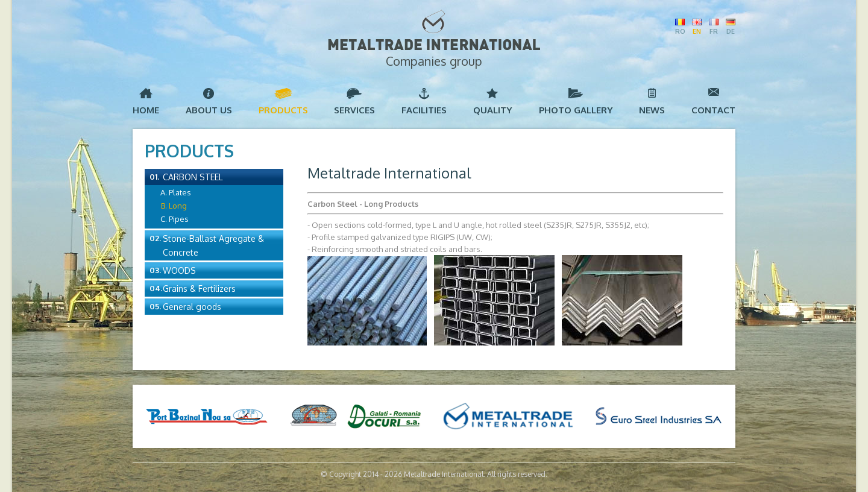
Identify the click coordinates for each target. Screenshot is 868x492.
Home (146, 110)
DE (731, 31)
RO (680, 31)
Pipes (179, 219)
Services (354, 110)
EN (697, 31)
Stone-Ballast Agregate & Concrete (213, 245)
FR (714, 31)
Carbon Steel (193, 177)
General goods (192, 307)
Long (178, 206)
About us (209, 110)
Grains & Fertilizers (199, 289)
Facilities (424, 110)
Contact (713, 110)
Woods (179, 270)
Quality (493, 110)
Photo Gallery (576, 110)
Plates (180, 192)
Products (283, 110)
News (652, 110)
